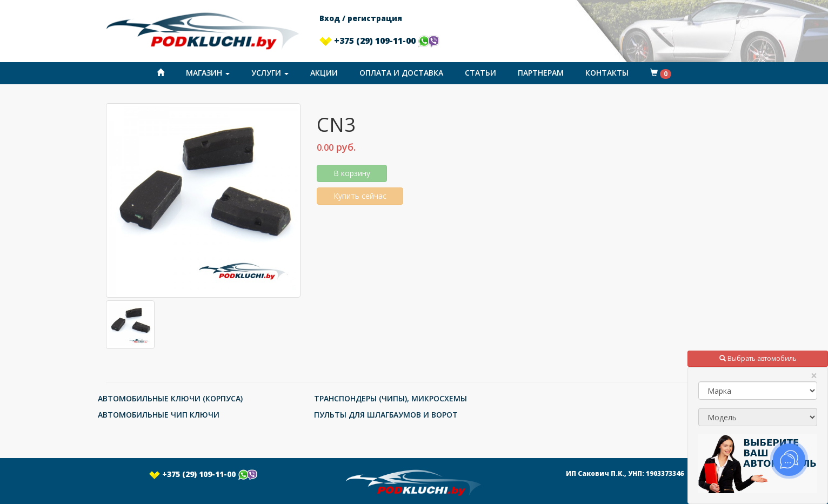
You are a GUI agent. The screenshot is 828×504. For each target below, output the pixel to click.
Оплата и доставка (401, 73)
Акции (324, 73)
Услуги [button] (270, 73)
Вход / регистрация (361, 18)
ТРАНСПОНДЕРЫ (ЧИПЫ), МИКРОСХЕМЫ (390, 398)
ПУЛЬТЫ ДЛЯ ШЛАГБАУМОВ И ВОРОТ (386, 415)
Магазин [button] (208, 73)
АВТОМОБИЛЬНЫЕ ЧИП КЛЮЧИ (159, 415)
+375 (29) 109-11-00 (379, 41)
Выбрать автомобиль (758, 358)
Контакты (607, 73)
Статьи (480, 73)
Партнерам (541, 73)
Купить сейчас (360, 196)
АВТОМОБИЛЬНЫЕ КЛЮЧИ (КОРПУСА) (170, 398)
